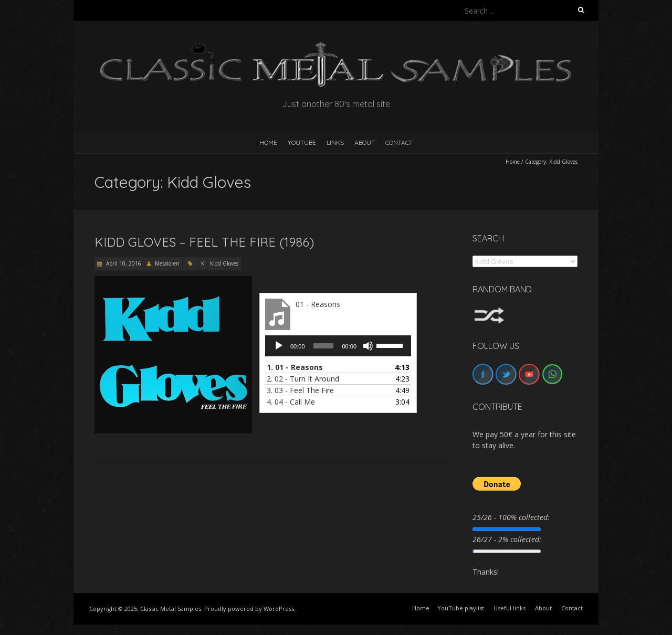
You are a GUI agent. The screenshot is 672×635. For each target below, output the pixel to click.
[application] (338, 346)
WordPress (279, 608)
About (365, 142)
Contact (399, 142)
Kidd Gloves (224, 263)
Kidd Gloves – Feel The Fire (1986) (204, 242)
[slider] (324, 346)
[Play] (279, 346)
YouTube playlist (461, 608)
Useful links (510, 608)
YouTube (302, 142)
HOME (268, 142)
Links (335, 142)
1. (295, 367)
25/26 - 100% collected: (511, 517)
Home (513, 162)
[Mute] (368, 346)
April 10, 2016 (123, 263)
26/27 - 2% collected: (507, 539)
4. (291, 402)
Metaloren (167, 263)
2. (303, 379)
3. (300, 390)
